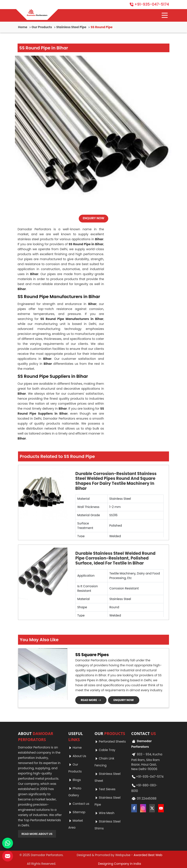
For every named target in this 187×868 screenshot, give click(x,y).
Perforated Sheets (110, 741)
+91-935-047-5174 (149, 4)
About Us (77, 756)
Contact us (79, 804)
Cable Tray (105, 750)
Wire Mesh (105, 813)
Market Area (76, 824)
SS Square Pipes (92, 655)
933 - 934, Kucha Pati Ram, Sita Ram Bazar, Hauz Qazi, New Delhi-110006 (147, 761)
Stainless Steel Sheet (108, 777)
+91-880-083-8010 (144, 788)
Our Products (42, 27)
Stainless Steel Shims (108, 825)
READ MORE (91, 700)
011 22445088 (144, 799)
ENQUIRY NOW (93, 218)
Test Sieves (105, 789)
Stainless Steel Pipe (71, 27)
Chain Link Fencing (104, 762)
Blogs (75, 780)
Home (23, 27)
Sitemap (77, 812)
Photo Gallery (75, 792)
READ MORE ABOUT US (37, 834)
